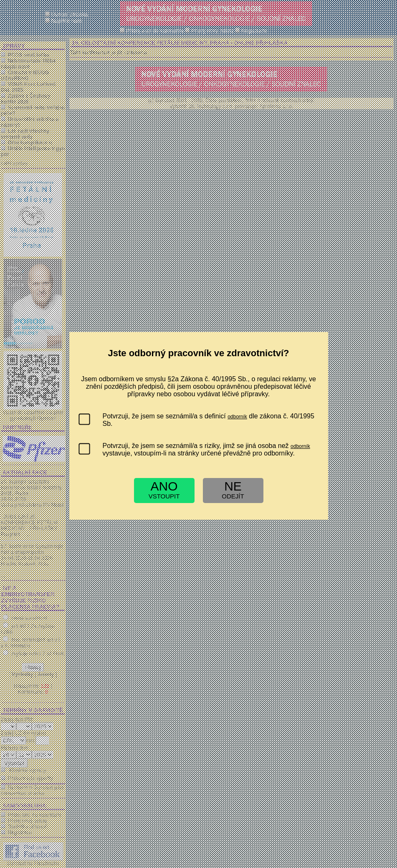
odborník (237, 417)
